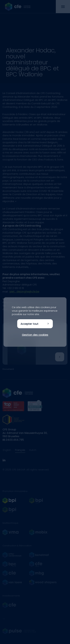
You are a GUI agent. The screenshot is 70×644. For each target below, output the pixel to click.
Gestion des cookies (35, 335)
